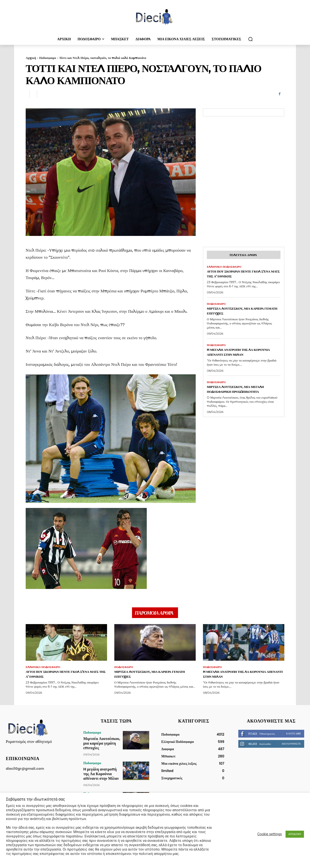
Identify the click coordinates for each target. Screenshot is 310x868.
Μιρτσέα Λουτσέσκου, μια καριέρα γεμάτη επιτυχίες (236, 313)
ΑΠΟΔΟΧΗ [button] (295, 834)
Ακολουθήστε (291, 746)
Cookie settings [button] (270, 834)
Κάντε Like (293, 736)
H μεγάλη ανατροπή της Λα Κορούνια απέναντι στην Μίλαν (242, 354)
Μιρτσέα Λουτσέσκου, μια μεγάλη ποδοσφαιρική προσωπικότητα (236, 394)
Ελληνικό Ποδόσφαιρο (225, 268)
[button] (250, 39)
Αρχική (31, 58)
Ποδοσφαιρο (48, 58)
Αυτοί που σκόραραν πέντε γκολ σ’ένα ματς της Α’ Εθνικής (242, 275)
